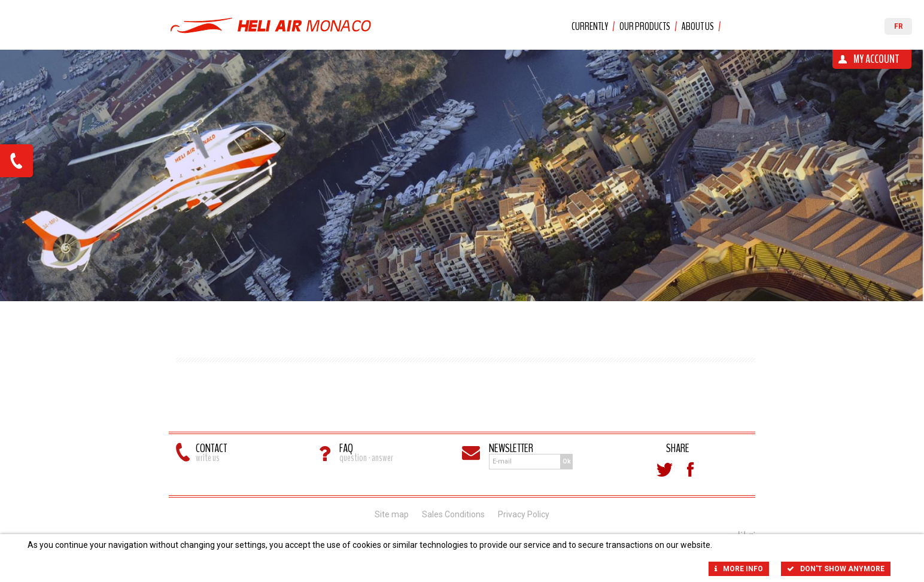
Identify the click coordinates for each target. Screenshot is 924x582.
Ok (567, 461)
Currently (590, 26)
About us (698, 26)
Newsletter (511, 448)
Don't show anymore (836, 569)
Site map (392, 514)
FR (899, 26)
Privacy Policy (524, 514)
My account (876, 59)
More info (739, 569)
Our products (645, 26)
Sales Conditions (453, 514)
